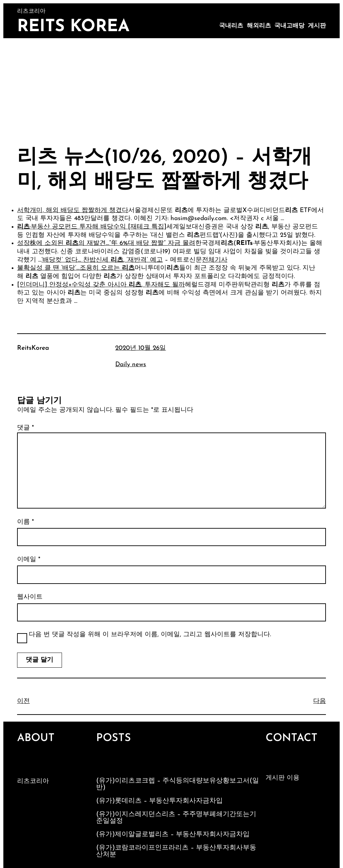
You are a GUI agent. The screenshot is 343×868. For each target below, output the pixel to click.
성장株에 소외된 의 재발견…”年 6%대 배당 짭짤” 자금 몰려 (106, 243)
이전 (23, 701)
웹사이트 (30, 597)
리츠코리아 (33, 781)
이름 (25, 522)
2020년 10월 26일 (141, 348)
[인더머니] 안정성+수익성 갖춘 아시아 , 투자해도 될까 (101, 285)
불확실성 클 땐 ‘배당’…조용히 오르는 (76, 268)
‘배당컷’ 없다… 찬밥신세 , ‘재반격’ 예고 (102, 260)
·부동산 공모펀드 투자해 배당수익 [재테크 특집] (92, 227)
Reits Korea (73, 27)
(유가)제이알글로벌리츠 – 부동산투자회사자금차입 (173, 834)
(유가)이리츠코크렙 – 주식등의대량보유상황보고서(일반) (178, 784)
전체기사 (215, 260)
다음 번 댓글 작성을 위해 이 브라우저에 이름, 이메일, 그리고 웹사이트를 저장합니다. (150, 635)
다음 (320, 701)
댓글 (25, 428)
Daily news (131, 365)
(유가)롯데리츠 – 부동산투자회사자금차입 (159, 801)
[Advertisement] (171, 88)
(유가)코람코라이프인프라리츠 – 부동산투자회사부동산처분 (176, 851)
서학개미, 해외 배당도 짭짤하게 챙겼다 (73, 211)
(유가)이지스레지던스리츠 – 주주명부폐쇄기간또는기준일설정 (176, 818)
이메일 (29, 560)
